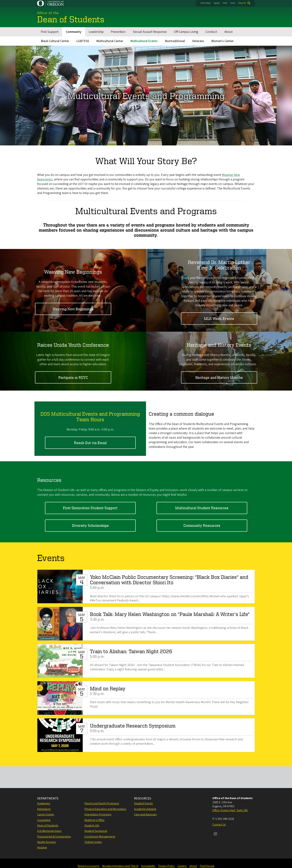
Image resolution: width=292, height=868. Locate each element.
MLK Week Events (219, 318)
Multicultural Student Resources (202, 508)
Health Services (46, 842)
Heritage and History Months (219, 377)
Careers (182, 866)
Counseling (44, 820)
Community (74, 32)
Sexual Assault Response (150, 32)
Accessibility (148, 866)
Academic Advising (145, 809)
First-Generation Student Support (90, 508)
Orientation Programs (98, 815)
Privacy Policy (166, 866)
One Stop (205, 3)
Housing (42, 848)
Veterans (198, 41)
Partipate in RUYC (73, 377)
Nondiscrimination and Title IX (120, 866)
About (229, 32)
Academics (44, 803)
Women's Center (222, 41)
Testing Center (93, 842)
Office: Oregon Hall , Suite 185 (230, 810)
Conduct (211, 32)
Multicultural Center (110, 41)
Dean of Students (48, 826)
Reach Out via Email (90, 443)
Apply (217, 3)
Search (242, 3)
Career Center (46, 815)
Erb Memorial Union (49, 831)
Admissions (44, 809)
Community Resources (202, 525)
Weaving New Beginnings (73, 309)
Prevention (118, 32)
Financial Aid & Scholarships (54, 837)
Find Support (50, 32)
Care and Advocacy (145, 815)
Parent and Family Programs (102, 803)
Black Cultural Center (55, 41)
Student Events (143, 803)
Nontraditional (175, 41)
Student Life (92, 826)
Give (233, 3)
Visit (225, 3)
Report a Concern (89, 866)
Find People (207, 866)
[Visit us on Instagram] (215, 834)
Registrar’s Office (94, 820)
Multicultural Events (144, 41)
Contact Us (219, 825)
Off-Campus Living (186, 32)
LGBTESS (83, 41)
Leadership (96, 32)
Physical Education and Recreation (105, 809)
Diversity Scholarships (90, 525)
